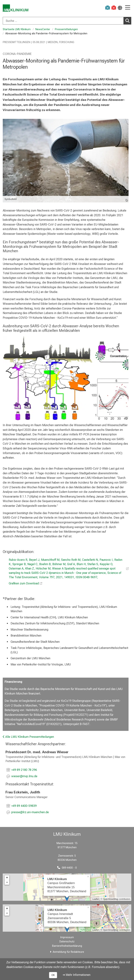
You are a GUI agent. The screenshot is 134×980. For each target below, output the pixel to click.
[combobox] (67, 21)
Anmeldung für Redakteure (68, 952)
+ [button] (7, 878)
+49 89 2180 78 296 (24, 770)
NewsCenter (43, 29)
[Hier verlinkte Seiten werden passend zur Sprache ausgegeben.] (120, 8)
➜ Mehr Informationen (76, 975)
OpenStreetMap (111, 899)
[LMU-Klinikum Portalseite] (15, 8)
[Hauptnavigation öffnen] (128, 8)
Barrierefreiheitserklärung (67, 946)
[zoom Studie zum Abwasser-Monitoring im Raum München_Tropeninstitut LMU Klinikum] (66, 378)
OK (53, 975)
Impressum (67, 937)
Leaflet (96, 899)
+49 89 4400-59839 (24, 806)
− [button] (7, 882)
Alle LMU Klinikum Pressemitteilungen (28, 737)
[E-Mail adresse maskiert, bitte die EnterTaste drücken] (24, 777)
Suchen (128, 21)
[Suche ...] (63, 21)
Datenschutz (67, 942)
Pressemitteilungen (66, 29)
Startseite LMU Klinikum (17, 29)
